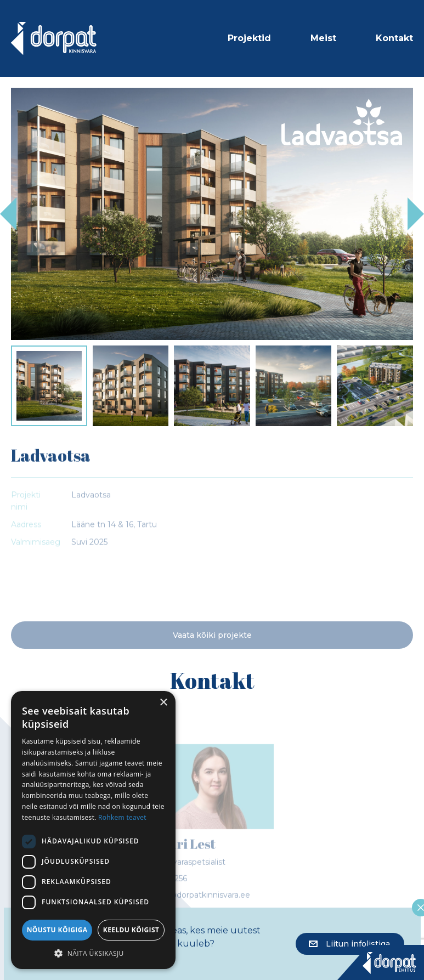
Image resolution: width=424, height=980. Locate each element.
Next (416, 214)
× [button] (163, 703)
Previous (8, 214)
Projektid (249, 38)
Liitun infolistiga (349, 944)
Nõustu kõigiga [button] (57, 930)
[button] (93, 953)
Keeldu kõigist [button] (131, 930)
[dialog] (93, 830)
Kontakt (394, 38)
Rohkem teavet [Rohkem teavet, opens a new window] (122, 817)
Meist (323, 38)
